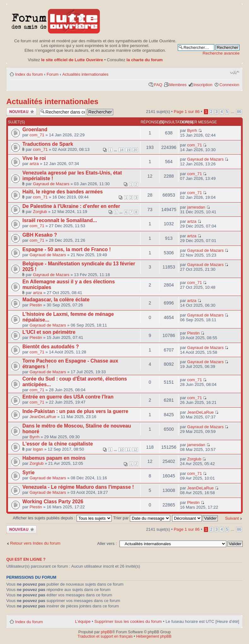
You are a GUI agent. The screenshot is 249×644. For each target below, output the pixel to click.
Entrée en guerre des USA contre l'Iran (68, 397)
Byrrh (192, 130)
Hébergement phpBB (154, 636)
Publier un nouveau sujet (21, 112)
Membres (178, 85)
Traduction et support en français (105, 636)
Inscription (203, 85)
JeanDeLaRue (43, 417)
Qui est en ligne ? (26, 559)
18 (121, 150)
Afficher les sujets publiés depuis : (62, 518)
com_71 (37, 135)
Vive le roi (34, 158)
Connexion (229, 85)
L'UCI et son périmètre (49, 332)
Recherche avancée (221, 53)
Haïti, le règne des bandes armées (63, 192)
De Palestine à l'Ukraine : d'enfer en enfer (71, 206)
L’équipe (83, 621)
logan (38, 449)
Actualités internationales (86, 74)
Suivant (232, 518)
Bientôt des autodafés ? (51, 347)
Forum (53, 74)
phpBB (107, 632)
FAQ (158, 85)
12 (135, 450)
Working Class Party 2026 (53, 502)
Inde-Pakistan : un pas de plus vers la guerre (75, 411)
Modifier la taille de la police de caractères (235, 72)
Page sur (187, 112)
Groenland (35, 130)
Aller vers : (107, 544)
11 (128, 450)
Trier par (142, 518)
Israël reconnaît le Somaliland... (60, 220)
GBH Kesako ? (40, 235)
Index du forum (29, 74)
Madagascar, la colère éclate (56, 300)
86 (239, 112)
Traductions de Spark (48, 144)
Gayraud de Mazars (206, 159)
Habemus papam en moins (54, 458)
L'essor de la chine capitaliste (58, 444)
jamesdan (196, 207)
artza (34, 164)
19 (128, 150)
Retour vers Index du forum (35, 543)
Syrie (29, 473)
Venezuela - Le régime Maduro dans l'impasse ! (78, 487)
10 (121, 450)
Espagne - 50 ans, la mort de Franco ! (67, 249)
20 (135, 150)
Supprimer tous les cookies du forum (128, 621)
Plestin (36, 305)
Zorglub (40, 212)
